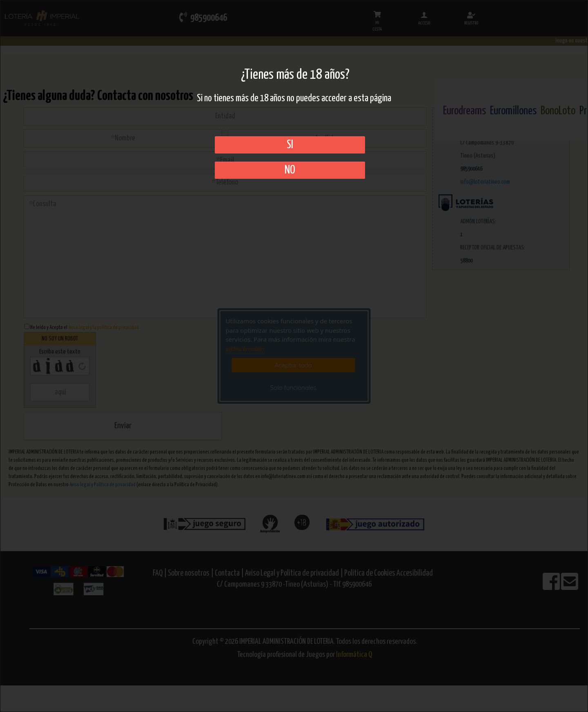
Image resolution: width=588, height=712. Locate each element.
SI (290, 145)
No (290, 170)
